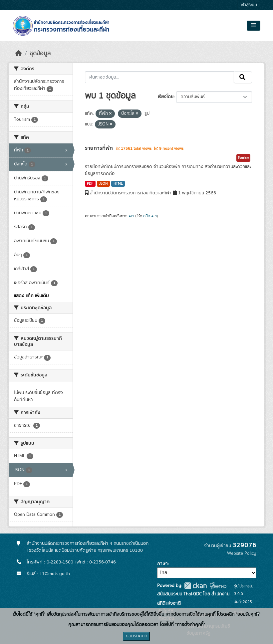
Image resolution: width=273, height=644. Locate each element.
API (131, 216)
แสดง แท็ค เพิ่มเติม (31, 296)
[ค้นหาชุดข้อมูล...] (160, 77)
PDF (90, 184)
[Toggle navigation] (254, 26)
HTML (118, 184)
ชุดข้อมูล (40, 54)
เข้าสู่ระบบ (249, 5)
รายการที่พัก (100, 148)
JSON (103, 184)
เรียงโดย (166, 97)
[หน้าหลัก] (19, 54)
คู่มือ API (150, 216)
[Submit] (243, 77)
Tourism (243, 158)
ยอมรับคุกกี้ (136, 636)
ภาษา (162, 564)
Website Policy (242, 553)
